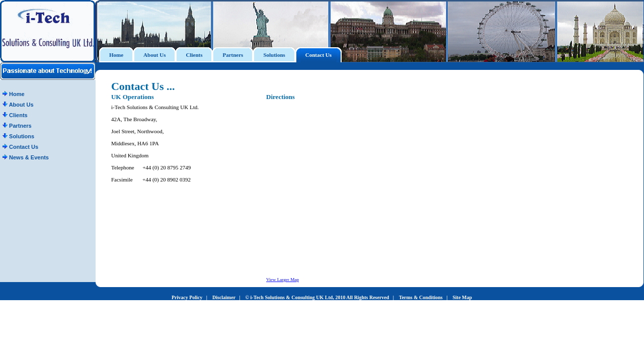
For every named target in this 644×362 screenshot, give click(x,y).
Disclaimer (224, 297)
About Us (18, 105)
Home (14, 94)
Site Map (462, 297)
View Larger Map (283, 280)
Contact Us (20, 147)
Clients (15, 115)
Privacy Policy (187, 297)
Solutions (18, 136)
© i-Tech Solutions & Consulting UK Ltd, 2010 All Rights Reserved (317, 297)
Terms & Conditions (421, 297)
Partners (17, 126)
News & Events (26, 157)
